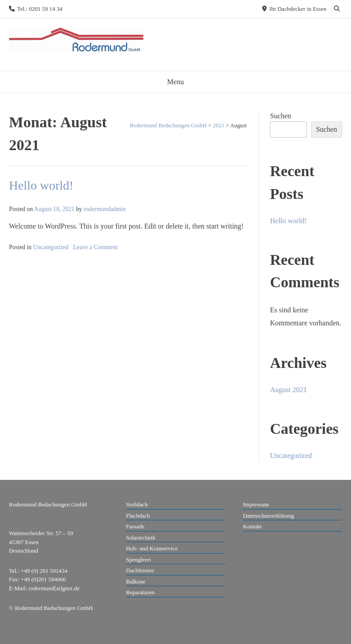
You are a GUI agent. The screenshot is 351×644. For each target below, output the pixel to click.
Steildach (137, 504)
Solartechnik (141, 538)
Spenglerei (139, 560)
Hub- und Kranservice (152, 548)
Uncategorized (51, 247)
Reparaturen (140, 592)
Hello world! (41, 185)
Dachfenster (140, 570)
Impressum (256, 504)
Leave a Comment (95, 247)
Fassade (135, 526)
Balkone (136, 581)
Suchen (280, 116)
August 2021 (288, 390)
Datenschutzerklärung (269, 516)
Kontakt (252, 526)
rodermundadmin (105, 209)
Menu (175, 82)
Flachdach (138, 516)
